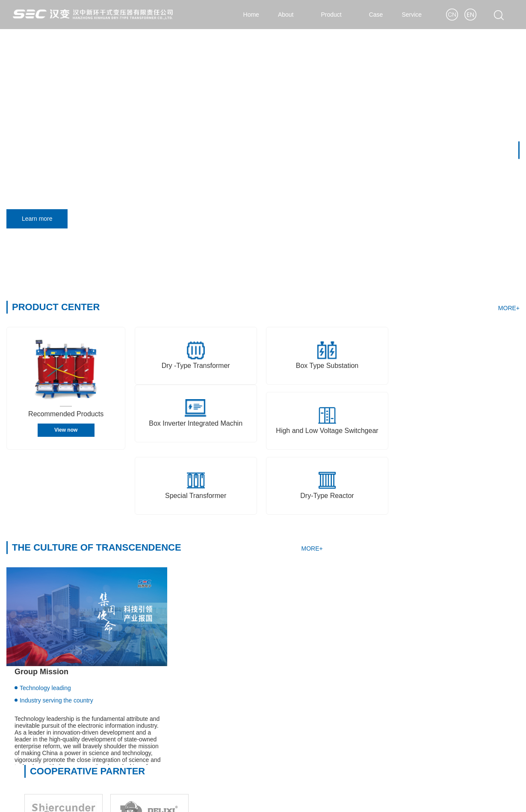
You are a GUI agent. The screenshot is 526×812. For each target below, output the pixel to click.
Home (251, 15)
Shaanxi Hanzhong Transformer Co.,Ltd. (60, 708)
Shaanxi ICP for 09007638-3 (252, 797)
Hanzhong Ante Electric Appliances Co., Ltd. (65, 749)
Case (376, 15)
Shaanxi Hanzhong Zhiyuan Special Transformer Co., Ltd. (83, 735)
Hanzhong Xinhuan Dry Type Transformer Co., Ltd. (74, 722)
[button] (519, 150)
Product (335, 15)
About (290, 15)
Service (416, 15)
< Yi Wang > (503, 797)
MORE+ (509, 308)
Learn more (40, 219)
